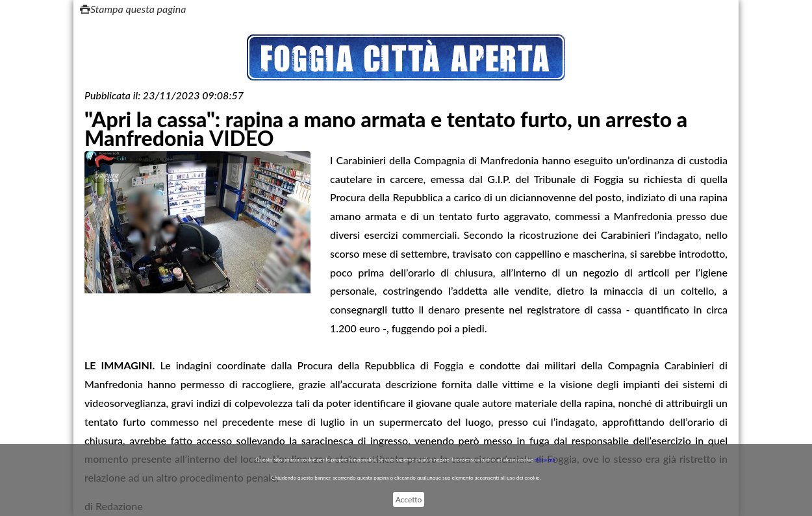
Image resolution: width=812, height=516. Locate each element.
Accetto (409, 499)
